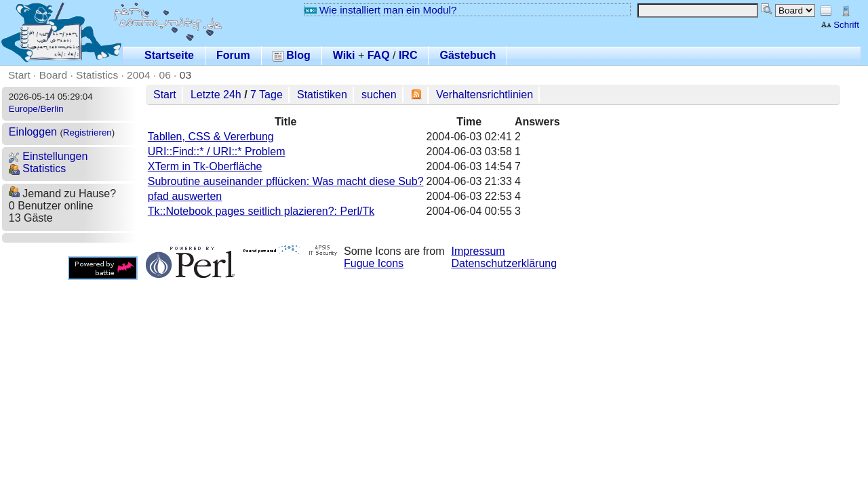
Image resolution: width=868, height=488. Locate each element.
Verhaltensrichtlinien (485, 95)
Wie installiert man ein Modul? (380, 10)
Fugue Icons (374, 263)
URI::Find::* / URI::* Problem (217, 151)
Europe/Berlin (36, 109)
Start (19, 75)
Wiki (344, 55)
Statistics (97, 75)
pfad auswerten (185, 196)
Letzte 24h (216, 95)
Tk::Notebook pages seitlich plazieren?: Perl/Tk (261, 211)
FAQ (379, 55)
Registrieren (87, 133)
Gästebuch (468, 55)
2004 (139, 75)
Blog (292, 55)
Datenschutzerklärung (505, 263)
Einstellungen (48, 156)
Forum (233, 55)
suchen (379, 95)
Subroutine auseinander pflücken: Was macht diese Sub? (286, 181)
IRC (408, 55)
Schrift (840, 25)
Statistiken (322, 95)
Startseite (169, 55)
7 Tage (267, 95)
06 (165, 75)
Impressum (478, 251)
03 (185, 75)
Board (53, 75)
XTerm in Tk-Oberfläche (205, 166)
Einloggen (33, 132)
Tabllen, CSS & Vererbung (211, 137)
